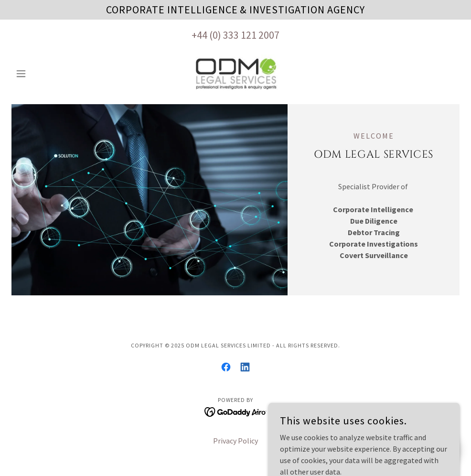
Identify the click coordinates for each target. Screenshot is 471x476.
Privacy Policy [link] (235, 441)
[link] (236, 74)
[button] (45, 74)
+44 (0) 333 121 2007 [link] (235, 35)
